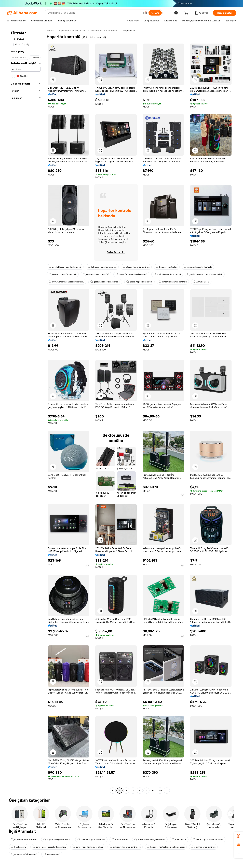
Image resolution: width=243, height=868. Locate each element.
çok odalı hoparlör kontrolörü (125, 847)
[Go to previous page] (113, 791)
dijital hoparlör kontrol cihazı (208, 839)
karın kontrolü (52, 854)
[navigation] (26, 411)
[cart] (187, 13)
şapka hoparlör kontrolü (139, 282)
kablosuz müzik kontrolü (24, 854)
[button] (145, 13)
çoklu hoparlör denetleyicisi (105, 282)
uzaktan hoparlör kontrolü (198, 267)
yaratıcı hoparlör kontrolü (63, 274)
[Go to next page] (167, 791)
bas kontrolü (19, 847)
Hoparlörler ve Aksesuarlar (104, 31)
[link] (239, 836)
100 (160, 791)
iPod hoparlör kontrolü (203, 847)
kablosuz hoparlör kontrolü (102, 267)
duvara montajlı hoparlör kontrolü (66, 282)
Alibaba (50, 31)
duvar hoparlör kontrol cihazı (88, 847)
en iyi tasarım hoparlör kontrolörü (205, 274)
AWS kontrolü (201, 282)
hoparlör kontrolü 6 (167, 267)
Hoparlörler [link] (129, 31)
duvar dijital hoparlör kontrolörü (49, 847)
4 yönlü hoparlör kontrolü (167, 274)
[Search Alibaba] (94, 13)
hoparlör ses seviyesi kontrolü (131, 274)
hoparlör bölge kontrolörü (57, 839)
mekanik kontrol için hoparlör (150, 839)
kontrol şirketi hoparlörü (96, 274)
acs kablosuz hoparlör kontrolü (65, 267)
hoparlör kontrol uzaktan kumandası (166, 847)
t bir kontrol (179, 839)
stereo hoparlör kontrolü (136, 267)
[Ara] (155, 13)
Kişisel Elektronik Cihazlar (72, 31)
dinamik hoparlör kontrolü (173, 282)
